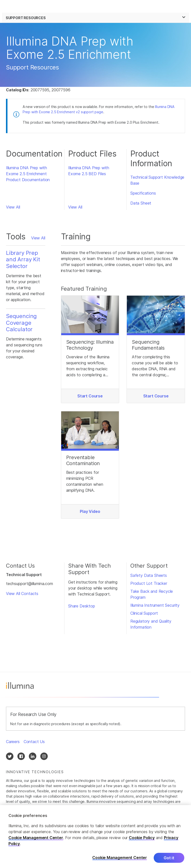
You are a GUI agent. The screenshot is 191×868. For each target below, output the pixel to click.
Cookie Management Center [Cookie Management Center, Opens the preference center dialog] (120, 861)
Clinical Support (144, 613)
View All (13, 207)
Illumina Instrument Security (155, 605)
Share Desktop (82, 606)
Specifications (143, 193)
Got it (169, 861)
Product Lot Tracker (149, 583)
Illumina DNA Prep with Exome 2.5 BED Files (89, 171)
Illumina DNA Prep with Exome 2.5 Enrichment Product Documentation (28, 174)
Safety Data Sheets (149, 575)
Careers (13, 742)
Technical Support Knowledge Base (157, 180)
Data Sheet (141, 203)
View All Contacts (22, 594)
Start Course (90, 396)
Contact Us (34, 742)
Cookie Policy (142, 841)
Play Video (90, 511)
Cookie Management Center (36, 841)
